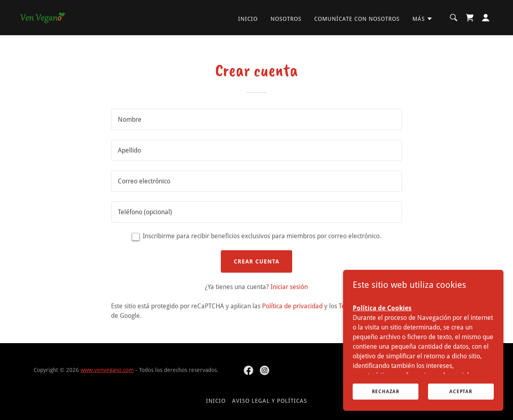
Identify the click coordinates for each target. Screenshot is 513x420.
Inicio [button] (216, 401)
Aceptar (461, 391)
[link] (42, 17)
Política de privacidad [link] (292, 306)
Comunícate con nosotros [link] (357, 19)
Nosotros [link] (286, 19)
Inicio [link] (248, 19)
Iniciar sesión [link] (289, 287)
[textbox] (256, 120)
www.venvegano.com (107, 370)
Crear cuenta (256, 261)
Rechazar (386, 391)
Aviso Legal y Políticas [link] (270, 401)
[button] (423, 19)
